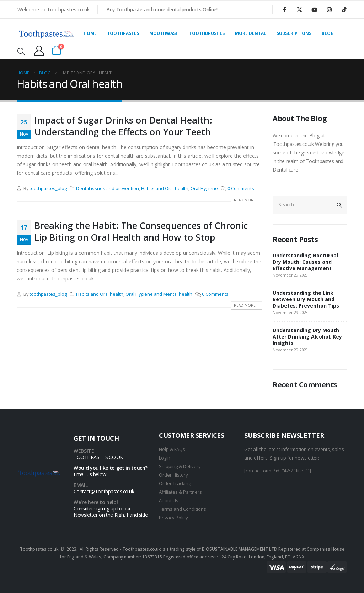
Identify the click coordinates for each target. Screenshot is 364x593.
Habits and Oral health (165, 188)
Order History (173, 475)
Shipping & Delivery (180, 466)
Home (90, 33)
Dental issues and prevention (108, 188)
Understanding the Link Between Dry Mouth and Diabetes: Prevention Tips (306, 299)
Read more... (246, 200)
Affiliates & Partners (180, 492)
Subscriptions (294, 33)
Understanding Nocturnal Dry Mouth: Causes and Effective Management (305, 262)
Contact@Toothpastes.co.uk (104, 491)
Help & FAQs (172, 449)
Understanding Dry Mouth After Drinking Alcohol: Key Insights (307, 337)
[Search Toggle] (21, 51)
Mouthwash (164, 33)
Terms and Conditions (183, 509)
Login (165, 458)
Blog (328, 33)
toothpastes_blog (48, 188)
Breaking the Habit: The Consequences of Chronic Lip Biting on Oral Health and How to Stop (141, 231)
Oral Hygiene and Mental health (159, 294)
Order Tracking (175, 483)
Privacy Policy (173, 518)
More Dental (251, 33)
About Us (169, 500)
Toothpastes (123, 33)
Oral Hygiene (204, 188)
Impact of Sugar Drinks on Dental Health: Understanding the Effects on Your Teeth (123, 126)
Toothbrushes (207, 33)
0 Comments (241, 188)
